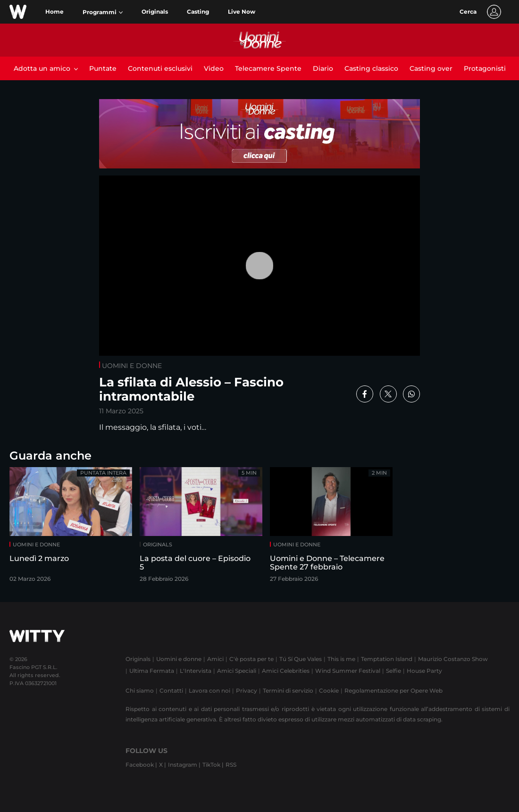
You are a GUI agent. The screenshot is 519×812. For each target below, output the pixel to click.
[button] (103, 12)
